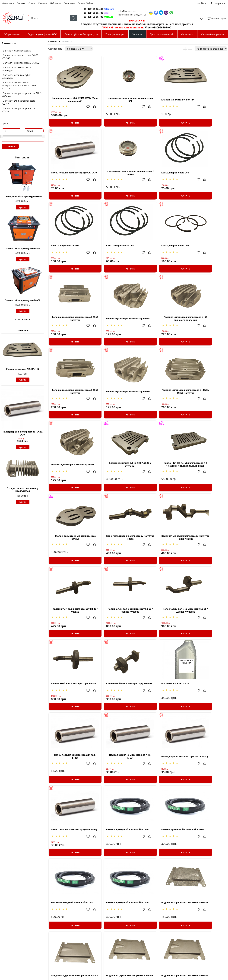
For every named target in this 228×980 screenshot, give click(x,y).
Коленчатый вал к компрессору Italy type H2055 (205, 407)
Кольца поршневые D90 (65, 255)
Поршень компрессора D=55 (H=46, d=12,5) (70, 864)
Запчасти (137, 34)
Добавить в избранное (80, 110)
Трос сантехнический (162, 34)
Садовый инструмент (213, 34)
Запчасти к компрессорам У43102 (21, 63)
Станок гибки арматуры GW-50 (23, 300)
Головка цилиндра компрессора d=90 (206, 331)
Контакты (43, 3)
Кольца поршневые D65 (110, 179)
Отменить (10, 146)
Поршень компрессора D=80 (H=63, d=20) (205, 940)
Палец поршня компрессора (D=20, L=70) (23, 433)
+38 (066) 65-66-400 (90, 17)
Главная (53, 41)
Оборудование (12, 34)
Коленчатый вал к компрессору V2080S (70, 560)
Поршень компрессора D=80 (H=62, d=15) (160, 940)
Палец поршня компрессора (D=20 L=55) (160, 636)
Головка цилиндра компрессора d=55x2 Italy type (115, 255)
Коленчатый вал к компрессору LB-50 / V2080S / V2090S (160, 483)
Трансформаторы (115, 34)
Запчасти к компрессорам (17, 51)
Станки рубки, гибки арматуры (81, 34)
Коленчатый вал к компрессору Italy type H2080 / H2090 (70, 483)
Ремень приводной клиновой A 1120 (206, 636)
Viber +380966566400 (155, 27)
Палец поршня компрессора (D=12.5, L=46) (205, 560)
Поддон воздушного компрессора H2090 (160, 788)
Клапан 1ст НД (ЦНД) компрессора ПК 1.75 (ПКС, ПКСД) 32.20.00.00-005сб (115, 407)
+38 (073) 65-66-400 (90, 9)
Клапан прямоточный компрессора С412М (160, 407)
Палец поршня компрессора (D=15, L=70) (115, 636)
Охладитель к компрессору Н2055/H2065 (23, 490)
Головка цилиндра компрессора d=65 (160, 255)
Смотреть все (23, 319)
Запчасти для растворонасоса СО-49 (19, 102)
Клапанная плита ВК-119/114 (23, 369)
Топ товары (69, 3)
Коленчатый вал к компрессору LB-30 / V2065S (115, 483)
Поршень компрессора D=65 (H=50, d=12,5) (160, 864)
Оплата (32, 3)
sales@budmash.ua (125, 11)
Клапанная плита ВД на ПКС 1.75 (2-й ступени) (70, 407)
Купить (23, 207)
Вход (204, 3)
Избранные (56, 3)
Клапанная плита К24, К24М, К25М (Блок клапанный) (70, 103)
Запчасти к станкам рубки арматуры (17, 76)
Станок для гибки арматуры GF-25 (23, 196)
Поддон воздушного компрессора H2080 (115, 788)
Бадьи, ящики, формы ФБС (42, 34)
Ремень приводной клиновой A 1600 (160, 712)
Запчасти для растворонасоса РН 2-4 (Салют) (22, 95)
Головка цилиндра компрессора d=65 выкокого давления (206, 255)
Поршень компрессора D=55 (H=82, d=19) (115, 864)
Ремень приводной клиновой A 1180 (70, 712)
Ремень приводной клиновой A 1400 (115, 712)
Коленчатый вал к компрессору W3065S (115, 560)
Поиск (70, 18)
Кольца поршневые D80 (155, 179)
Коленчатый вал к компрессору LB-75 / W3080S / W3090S (205, 483)
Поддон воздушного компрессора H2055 (205, 712)
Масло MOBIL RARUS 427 (155, 560)
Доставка (21, 3)
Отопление (187, 34)
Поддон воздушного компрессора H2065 (70, 788)
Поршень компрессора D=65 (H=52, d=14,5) (205, 864)
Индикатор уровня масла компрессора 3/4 (115, 103)
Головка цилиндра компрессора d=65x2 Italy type (70, 331)
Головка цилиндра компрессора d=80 (115, 331)
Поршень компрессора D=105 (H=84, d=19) (205, 788)
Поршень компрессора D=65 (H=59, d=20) (115, 940)
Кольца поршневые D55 (200, 179)
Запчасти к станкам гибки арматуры (17, 69)
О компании (8, 3)
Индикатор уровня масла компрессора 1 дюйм (70, 179)
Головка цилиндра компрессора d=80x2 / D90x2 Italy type (160, 331)
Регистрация (218, 3)
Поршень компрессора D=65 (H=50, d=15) (70, 940)
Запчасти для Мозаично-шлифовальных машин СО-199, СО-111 (19, 86)
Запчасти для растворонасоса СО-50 (19, 110)
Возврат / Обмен (86, 3)
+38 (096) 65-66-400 (90, 13)
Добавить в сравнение (86, 110)
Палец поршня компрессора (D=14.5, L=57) (70, 636)
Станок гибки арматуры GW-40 (23, 248)
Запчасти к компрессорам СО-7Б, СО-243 (21, 57)
